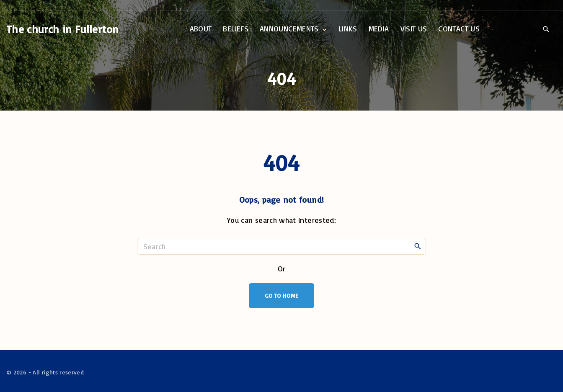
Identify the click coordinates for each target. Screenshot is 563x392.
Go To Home (282, 295)
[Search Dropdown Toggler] (546, 29)
